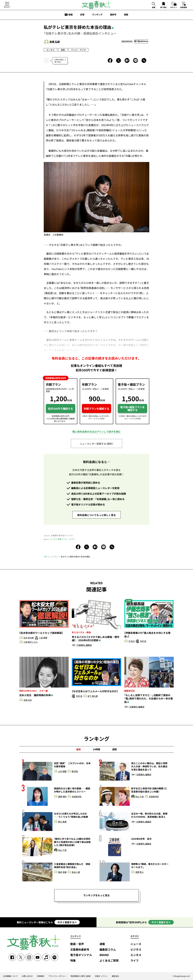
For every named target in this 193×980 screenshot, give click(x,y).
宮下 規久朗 (93, 696)
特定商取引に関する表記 (81, 976)
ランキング (97, 14)
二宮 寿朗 (43, 638)
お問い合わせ (27, 976)
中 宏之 (132, 641)
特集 (73, 961)
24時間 (96, 749)
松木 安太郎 (29, 638)
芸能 (63, 50)
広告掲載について (10, 976)
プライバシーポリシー (57, 976)
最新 (79, 749)
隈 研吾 (75, 771)
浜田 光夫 (28, 700)
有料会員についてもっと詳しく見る (96, 515)
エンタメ (51, 50)
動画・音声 (77, 944)
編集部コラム (108, 950)
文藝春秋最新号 (80, 950)
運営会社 (115, 976)
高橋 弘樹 (55, 42)
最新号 (113, 14)
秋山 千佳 (140, 797)
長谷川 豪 (76, 872)
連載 (126, 14)
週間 (114, 749)
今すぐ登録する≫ (67, 922)
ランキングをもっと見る (96, 895)
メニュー (7, 7)
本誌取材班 (77, 797)
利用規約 (41, 976)
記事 (82, 14)
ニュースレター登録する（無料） (96, 444)
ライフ (134, 961)
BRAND (104, 955)
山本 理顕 (62, 771)
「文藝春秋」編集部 (84, 645)
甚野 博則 (62, 797)
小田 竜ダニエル (31, 642)
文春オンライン (101, 976)
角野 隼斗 (140, 872)
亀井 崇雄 (62, 872)
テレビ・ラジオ (78, 50)
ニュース (136, 944)
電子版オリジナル (81, 955)
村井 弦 (143, 641)
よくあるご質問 (109, 961)
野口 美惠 (62, 822)
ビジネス (136, 950)
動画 (71, 14)
